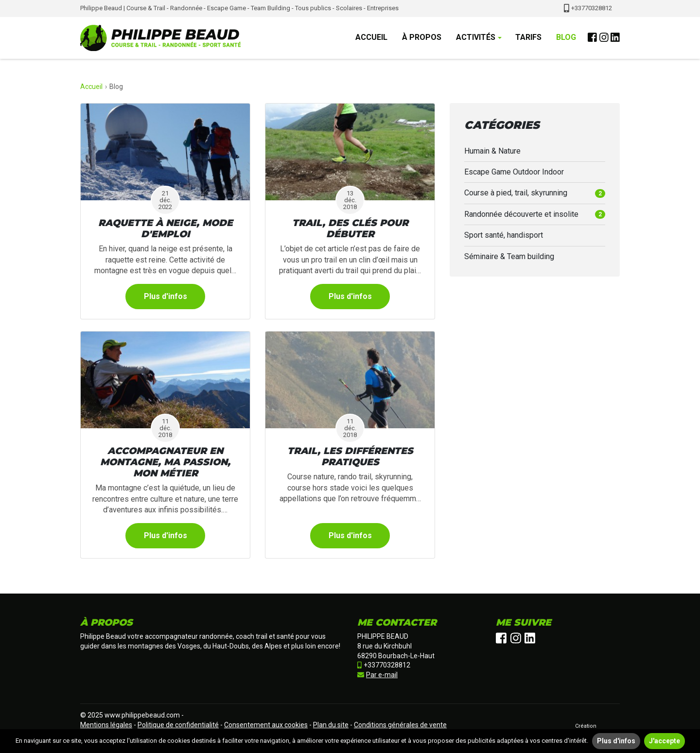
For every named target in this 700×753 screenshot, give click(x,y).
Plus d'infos (166, 296)
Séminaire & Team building (509, 256)
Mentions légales (106, 725)
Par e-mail (377, 675)
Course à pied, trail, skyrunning (535, 193)
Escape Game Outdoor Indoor (514, 172)
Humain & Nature (492, 151)
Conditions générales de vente (400, 725)
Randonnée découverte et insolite (535, 214)
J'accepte (665, 741)
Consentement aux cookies (266, 725)
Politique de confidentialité (178, 725)
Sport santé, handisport (504, 235)
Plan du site (331, 725)
